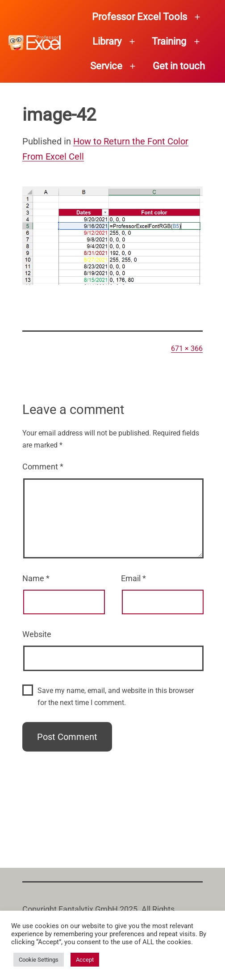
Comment (43, 467)
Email (133, 578)
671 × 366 (187, 348)
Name (36, 578)
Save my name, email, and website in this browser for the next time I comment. (116, 697)
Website (37, 634)
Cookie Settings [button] (39, 960)
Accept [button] (85, 960)
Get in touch (179, 66)
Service (106, 66)
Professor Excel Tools (140, 17)
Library (107, 41)
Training (169, 41)
